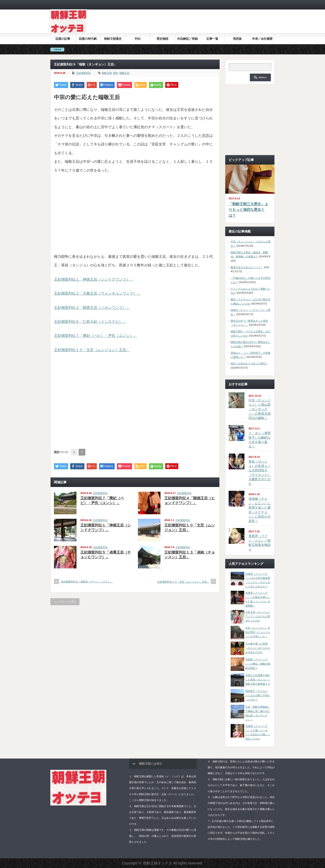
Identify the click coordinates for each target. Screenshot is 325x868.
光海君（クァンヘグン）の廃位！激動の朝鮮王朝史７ (258, 664)
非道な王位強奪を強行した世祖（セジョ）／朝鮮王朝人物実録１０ (258, 679)
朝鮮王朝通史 (113, 39)
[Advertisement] (193, 25)
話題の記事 (63, 39)
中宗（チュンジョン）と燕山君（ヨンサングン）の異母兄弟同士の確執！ (260, 409)
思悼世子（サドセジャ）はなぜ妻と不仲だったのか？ (258, 695)
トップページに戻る (65, 602)
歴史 (116, 73)
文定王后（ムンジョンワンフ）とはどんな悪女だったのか (258, 616)
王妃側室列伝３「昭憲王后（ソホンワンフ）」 (92, 308)
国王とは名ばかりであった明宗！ (249, 363)
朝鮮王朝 (107, 73)
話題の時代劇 (88, 39)
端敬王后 (124, 73)
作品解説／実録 (187, 39)
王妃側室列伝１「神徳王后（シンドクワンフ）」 (94, 279)
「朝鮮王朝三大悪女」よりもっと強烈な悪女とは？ (248, 210)
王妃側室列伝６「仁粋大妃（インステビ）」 (90, 322)
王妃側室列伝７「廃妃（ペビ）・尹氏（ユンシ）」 (95, 336)
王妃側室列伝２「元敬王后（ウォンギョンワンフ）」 (97, 293)
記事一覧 (212, 39)
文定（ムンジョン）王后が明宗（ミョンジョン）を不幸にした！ (258, 632)
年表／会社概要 (262, 39)
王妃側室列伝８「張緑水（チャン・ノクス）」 (87, 582)
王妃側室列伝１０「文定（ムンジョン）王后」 (92, 350)
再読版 (237, 39)
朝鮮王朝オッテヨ (158, 863)
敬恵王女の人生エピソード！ (247, 267)
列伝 (138, 39)
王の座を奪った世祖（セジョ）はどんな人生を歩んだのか (258, 648)
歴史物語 (162, 39)
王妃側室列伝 (84, 73)
